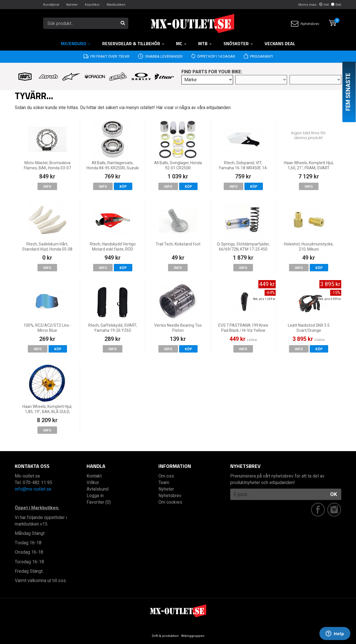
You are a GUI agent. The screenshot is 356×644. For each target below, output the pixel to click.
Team (164, 483)
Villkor (93, 483)
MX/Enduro (76, 43)
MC (181, 43)
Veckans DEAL (280, 43)
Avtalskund (98, 489)
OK (334, 494)
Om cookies (170, 502)
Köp (123, 187)
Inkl (324, 5)
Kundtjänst (51, 5)
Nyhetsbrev (305, 24)
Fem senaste (348, 92)
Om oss (166, 476)
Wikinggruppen (193, 636)
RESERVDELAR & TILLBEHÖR (133, 43)
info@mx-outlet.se (33, 489)
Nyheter (72, 5)
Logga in (95, 496)
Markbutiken (116, 5)
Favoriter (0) (99, 502)
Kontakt (94, 476)
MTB (205, 43)
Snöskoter (238, 43)
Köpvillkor (92, 5)
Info (47, 187)
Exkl (336, 5)
